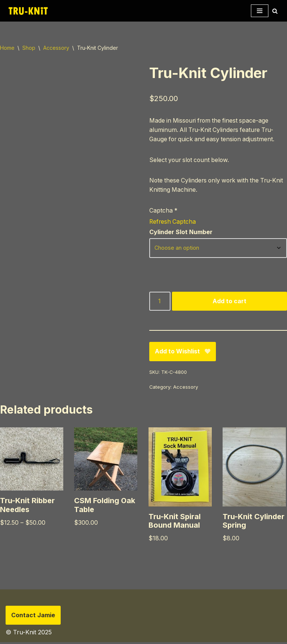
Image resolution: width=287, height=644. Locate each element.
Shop (29, 48)
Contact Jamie (33, 617)
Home (7, 48)
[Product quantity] (160, 302)
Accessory (56, 48)
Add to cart (229, 302)
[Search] (275, 11)
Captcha (164, 211)
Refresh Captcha (173, 222)
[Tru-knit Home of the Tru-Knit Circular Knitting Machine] (28, 11)
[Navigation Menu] (260, 11)
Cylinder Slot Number (181, 233)
